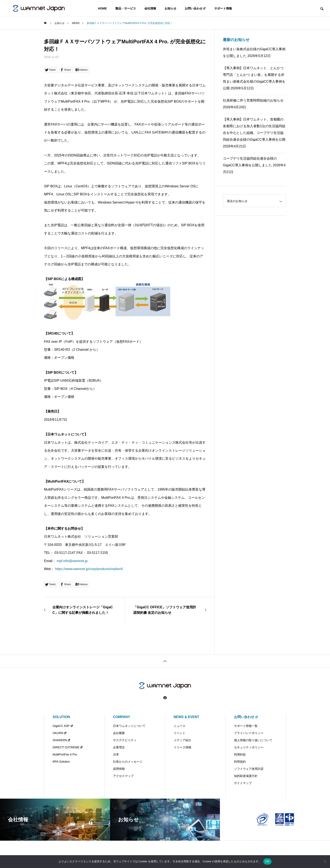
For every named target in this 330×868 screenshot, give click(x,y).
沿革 (116, 754)
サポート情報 (223, 8)
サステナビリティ (125, 740)
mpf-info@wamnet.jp (72, 561)
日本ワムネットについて (129, 726)
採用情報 (119, 769)
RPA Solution (61, 762)
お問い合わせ (195, 8)
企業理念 (119, 747)
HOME (102, 8)
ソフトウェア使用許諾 (249, 769)
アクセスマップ (123, 776)
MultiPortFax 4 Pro (65, 754)
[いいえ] (325, 861)
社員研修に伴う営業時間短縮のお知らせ (253, 100)
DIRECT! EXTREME (68, 747)
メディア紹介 (182, 740)
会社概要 (119, 733)
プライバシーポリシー (249, 733)
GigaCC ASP (63, 726)
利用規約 (240, 762)
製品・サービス (126, 8)
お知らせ (170, 8)
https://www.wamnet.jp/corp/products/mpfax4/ (89, 569)
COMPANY (122, 717)
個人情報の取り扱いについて (253, 740)
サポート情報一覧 (246, 726)
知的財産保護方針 (246, 776)
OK (267, 861)
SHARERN (62, 740)
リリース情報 (182, 747)
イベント (180, 733)
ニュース (180, 726)
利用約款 (240, 754)
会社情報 (150, 8)
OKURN (60, 733)
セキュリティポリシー (249, 747)
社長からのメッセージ (128, 762)
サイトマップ (243, 783)
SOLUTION (61, 717)
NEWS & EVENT (186, 717)
